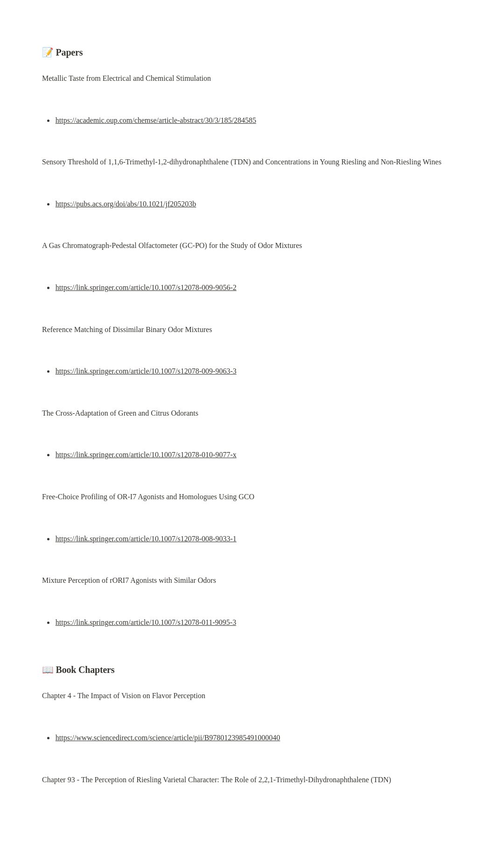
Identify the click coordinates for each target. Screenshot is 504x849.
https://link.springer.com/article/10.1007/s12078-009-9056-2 (146, 287)
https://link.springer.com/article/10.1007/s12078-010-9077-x (146, 455)
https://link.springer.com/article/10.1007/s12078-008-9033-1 (146, 539)
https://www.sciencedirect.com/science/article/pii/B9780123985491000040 (168, 738)
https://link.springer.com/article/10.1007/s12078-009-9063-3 (146, 371)
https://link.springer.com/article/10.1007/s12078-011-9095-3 (146, 622)
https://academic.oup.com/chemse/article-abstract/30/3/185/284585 (156, 120)
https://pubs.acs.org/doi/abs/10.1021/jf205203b (126, 204)
